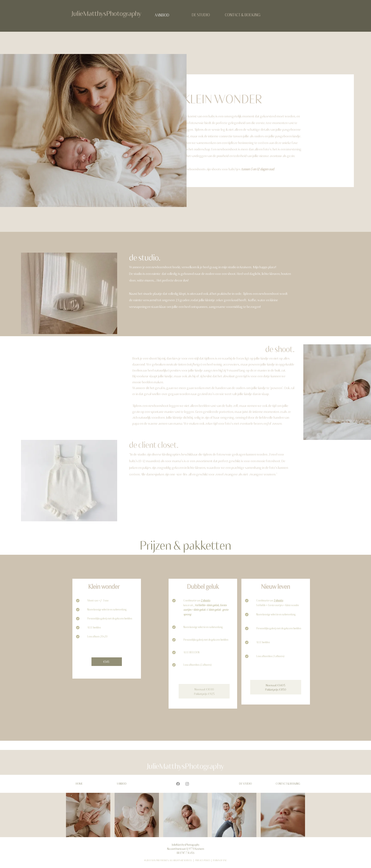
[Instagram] (187, 784)
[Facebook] (178, 784)
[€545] (107, 662)
